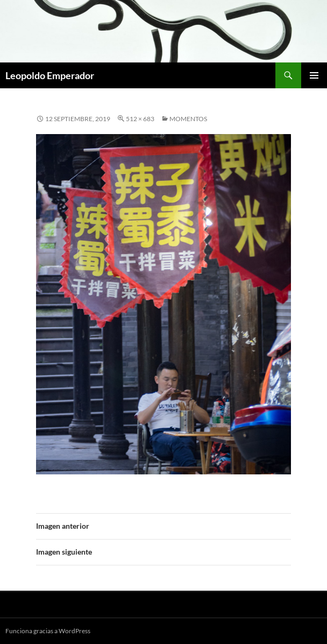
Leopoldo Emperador (50, 75)
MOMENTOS (188, 119)
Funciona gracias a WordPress (48, 631)
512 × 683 (140, 119)
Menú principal (314, 75)
